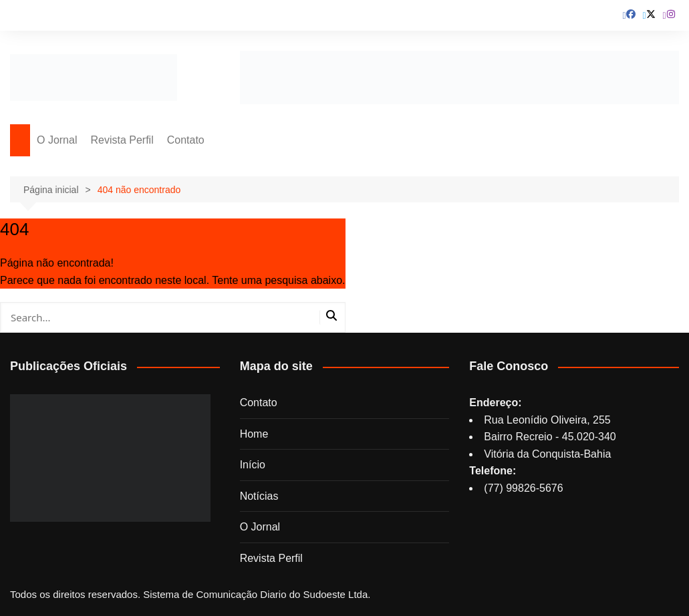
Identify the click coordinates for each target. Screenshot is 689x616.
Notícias (259, 496)
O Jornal (57, 140)
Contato (186, 140)
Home (254, 434)
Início (253, 465)
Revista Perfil (122, 140)
